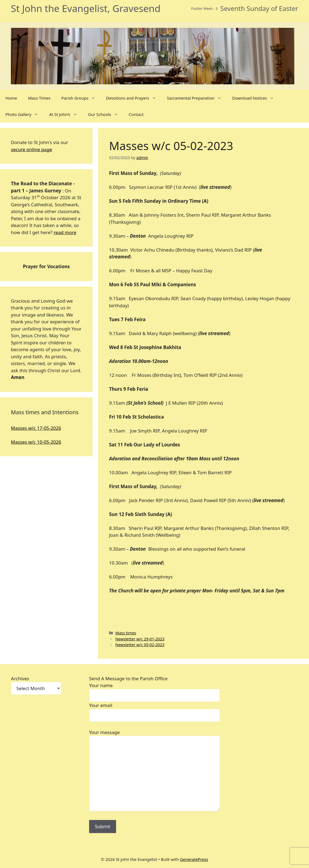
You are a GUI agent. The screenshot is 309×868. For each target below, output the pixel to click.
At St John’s (66, 114)
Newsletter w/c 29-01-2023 (140, 639)
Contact (136, 114)
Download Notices (256, 98)
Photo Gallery (25, 114)
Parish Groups (81, 98)
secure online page (31, 149)
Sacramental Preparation (197, 98)
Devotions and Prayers (134, 98)
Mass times (126, 633)
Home (11, 98)
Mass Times (39, 98)
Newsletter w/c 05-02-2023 (140, 645)
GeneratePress (194, 859)
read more (65, 232)
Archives (20, 678)
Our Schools (106, 114)
